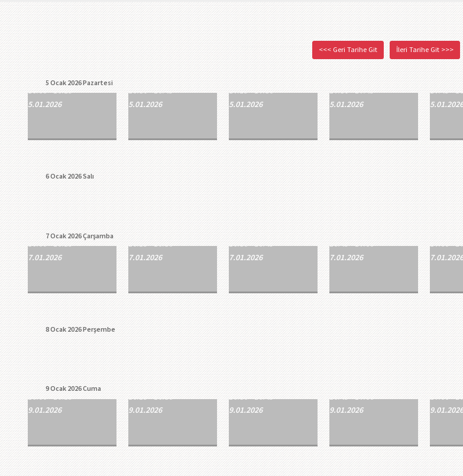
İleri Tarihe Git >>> (425, 49)
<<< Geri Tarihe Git (348, 49)
